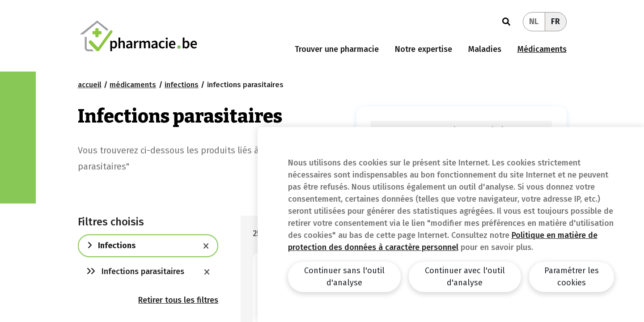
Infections (182, 85)
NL (534, 21)
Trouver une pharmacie (337, 49)
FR (555, 21)
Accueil (90, 85)
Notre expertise (424, 49)
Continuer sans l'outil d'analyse (344, 277)
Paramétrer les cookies (572, 277)
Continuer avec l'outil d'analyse (465, 277)
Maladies (485, 49)
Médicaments (542, 49)
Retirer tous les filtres (178, 300)
